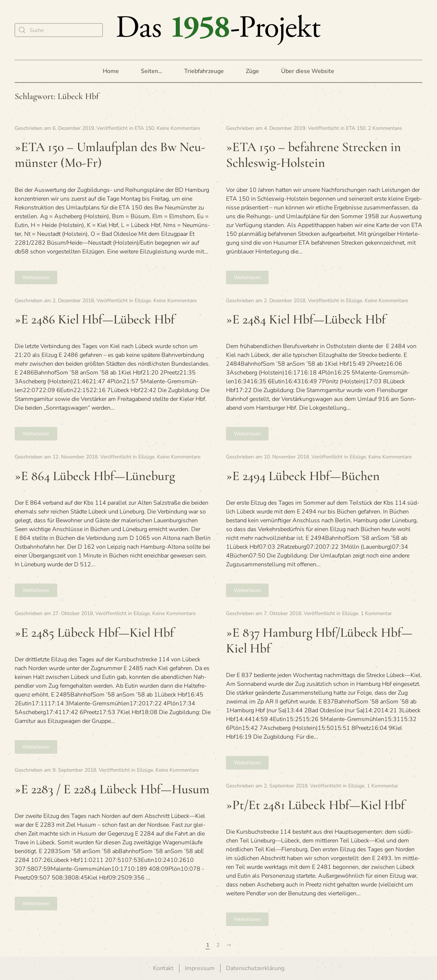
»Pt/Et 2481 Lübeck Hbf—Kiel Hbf (315, 805)
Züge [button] (252, 71)
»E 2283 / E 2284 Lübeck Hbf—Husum (112, 789)
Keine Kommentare (178, 128)
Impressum (200, 968)
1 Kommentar (376, 613)
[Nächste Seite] (229, 945)
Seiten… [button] (152, 71)
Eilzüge (143, 301)
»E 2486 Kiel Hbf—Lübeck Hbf (95, 319)
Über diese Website (308, 71)
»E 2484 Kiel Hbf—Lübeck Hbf (306, 319)
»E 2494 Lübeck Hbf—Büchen (303, 476)
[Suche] (59, 30)
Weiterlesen (36, 277)
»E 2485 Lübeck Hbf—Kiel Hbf (94, 632)
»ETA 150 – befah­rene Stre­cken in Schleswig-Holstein (314, 155)
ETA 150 (144, 128)
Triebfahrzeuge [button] (204, 71)
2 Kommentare (385, 128)
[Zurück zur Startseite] (219, 30)
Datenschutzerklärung (255, 968)
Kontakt (163, 968)
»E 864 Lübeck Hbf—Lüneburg (95, 476)
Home (111, 71)
